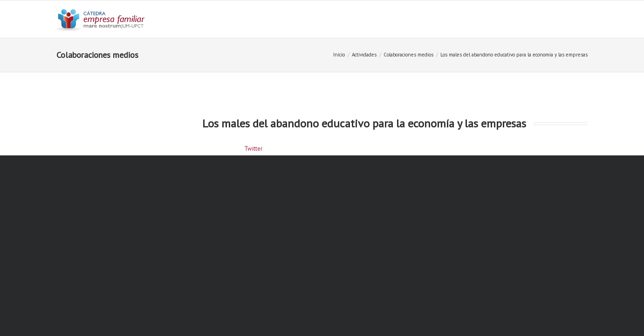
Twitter (253, 149)
